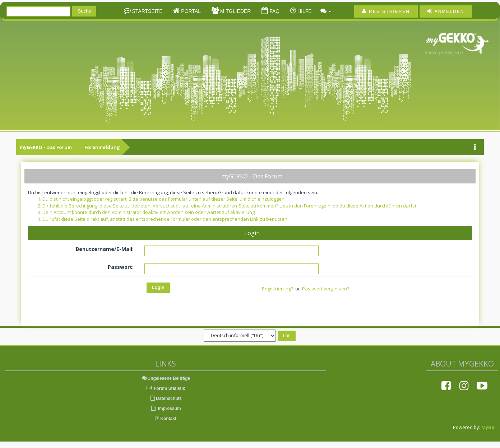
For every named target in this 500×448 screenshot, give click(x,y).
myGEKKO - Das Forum (46, 147)
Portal (190, 11)
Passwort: (121, 267)
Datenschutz (165, 398)
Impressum (165, 409)
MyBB (488, 427)
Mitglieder (235, 11)
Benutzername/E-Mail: (105, 249)
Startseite (147, 11)
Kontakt (166, 419)
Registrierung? (277, 289)
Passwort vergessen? (326, 289)
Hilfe (304, 11)
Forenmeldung (102, 147)
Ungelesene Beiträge (166, 378)
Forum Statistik (166, 388)
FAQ (274, 11)
